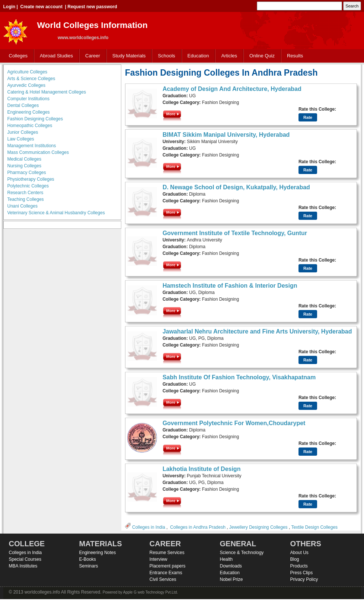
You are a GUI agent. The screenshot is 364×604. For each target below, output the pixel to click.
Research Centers (25, 193)
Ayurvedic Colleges (27, 85)
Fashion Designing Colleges (35, 119)
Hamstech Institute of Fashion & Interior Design (230, 286)
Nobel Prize (232, 579)
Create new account (41, 7)
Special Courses (25, 559)
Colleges (17, 56)
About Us (299, 553)
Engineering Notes (98, 553)
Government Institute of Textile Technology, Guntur (235, 233)
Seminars (89, 566)
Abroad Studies (55, 56)
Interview (159, 559)
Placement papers (168, 566)
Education (197, 56)
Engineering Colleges (29, 112)
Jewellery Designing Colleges (258, 527)
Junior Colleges (23, 132)
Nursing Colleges (24, 166)
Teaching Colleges (26, 199)
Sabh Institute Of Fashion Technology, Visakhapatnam (239, 377)
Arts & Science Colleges (31, 79)
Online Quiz (262, 56)
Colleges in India (149, 527)
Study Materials (127, 56)
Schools (165, 56)
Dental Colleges (23, 105)
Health (226, 559)
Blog (295, 559)
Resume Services (167, 553)
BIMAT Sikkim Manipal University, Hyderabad (226, 135)
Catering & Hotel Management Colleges (47, 92)
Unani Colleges (23, 206)
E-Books (88, 559)
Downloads (231, 566)
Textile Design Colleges (314, 527)
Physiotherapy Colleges (31, 179)
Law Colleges (21, 139)
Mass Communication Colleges (38, 152)
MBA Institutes (23, 566)
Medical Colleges (24, 159)
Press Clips (302, 573)
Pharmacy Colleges (27, 173)
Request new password (92, 7)
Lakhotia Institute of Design (202, 469)
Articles (229, 56)
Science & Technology (242, 553)
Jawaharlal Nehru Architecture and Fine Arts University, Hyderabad (257, 331)
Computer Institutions (28, 99)
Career (91, 56)
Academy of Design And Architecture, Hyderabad (232, 89)
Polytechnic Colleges (28, 186)
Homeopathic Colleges (30, 126)
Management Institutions (32, 146)
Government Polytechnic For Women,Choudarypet (234, 423)
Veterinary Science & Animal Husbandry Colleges (56, 213)
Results (295, 56)
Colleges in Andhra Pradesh (198, 527)
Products (299, 566)
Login (9, 7)
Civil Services (163, 579)
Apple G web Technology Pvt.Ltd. (151, 592)
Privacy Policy (304, 579)
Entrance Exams (166, 573)
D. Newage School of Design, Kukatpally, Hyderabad (236, 187)
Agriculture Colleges (27, 72)
